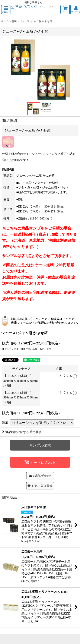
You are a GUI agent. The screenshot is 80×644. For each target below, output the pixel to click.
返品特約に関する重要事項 (22, 432)
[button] (6, 10)
